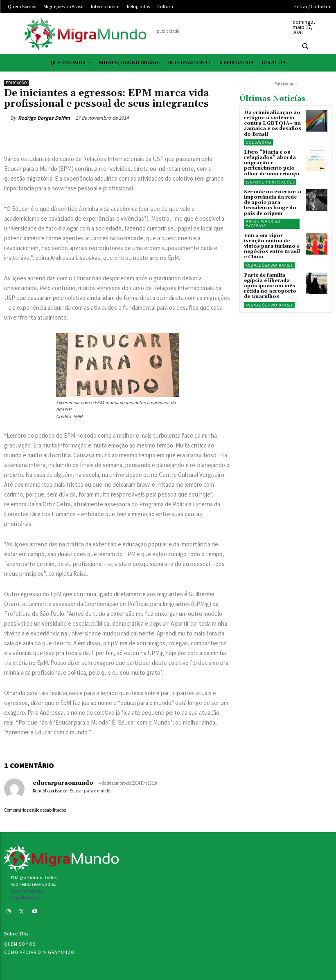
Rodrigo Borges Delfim (44, 118)
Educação (16, 83)
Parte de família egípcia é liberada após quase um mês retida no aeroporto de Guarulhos (270, 286)
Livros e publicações (270, 182)
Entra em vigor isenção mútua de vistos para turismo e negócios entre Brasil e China (272, 246)
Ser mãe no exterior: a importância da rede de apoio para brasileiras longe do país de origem (273, 203)
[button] (305, 46)
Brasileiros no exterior (263, 224)
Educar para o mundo (90, 791)
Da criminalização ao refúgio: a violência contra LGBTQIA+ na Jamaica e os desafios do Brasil (273, 123)
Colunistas (258, 142)
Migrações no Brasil (269, 265)
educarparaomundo (63, 783)
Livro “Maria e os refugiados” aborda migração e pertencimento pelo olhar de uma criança (272, 163)
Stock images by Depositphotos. (27, 894)
